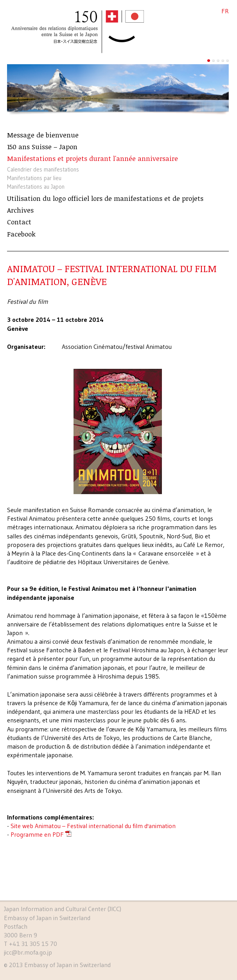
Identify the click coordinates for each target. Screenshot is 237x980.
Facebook (21, 234)
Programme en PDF (37, 834)
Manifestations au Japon (36, 187)
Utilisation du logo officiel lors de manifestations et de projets (105, 199)
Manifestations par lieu (34, 178)
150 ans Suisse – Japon (42, 147)
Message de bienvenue (43, 135)
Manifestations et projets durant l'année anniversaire (92, 159)
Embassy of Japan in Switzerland (67, 965)
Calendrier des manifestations (43, 170)
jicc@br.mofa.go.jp (28, 952)
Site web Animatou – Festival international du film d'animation (93, 826)
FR (225, 11)
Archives (20, 210)
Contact (19, 222)
